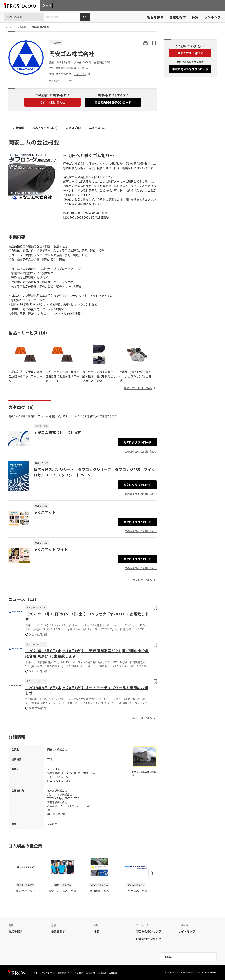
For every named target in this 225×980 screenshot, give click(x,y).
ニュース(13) (97, 128)
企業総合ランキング (149, 939)
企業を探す (178, 17)
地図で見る (89, 773)
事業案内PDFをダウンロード (113, 102)
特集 (195, 17)
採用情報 (102, 973)
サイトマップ (187, 931)
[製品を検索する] (85, 17)
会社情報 (91, 973)
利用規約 (79, 973)
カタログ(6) (73, 128)
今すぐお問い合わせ (52, 102)
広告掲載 (113, 973)
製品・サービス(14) (45, 128)
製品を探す (155, 17)
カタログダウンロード (137, 442)
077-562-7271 (63, 74)
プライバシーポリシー (42, 973)
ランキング (212, 17)
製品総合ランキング (149, 931)
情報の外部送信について (63, 973)
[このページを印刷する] (146, 43)
